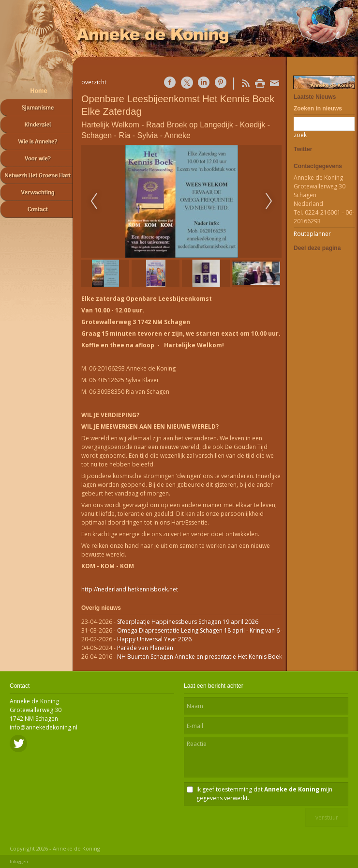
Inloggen (19, 861)
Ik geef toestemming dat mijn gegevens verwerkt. (264, 794)
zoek (300, 135)
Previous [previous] (94, 201)
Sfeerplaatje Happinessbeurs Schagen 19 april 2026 (188, 622)
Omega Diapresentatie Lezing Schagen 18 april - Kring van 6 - (200, 630)
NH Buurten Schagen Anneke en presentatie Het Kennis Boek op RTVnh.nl (216, 657)
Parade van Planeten (145, 648)
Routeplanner (312, 234)
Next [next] (269, 201)
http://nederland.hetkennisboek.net (130, 589)
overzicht (94, 82)
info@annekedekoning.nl (44, 727)
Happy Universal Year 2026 (154, 639)
